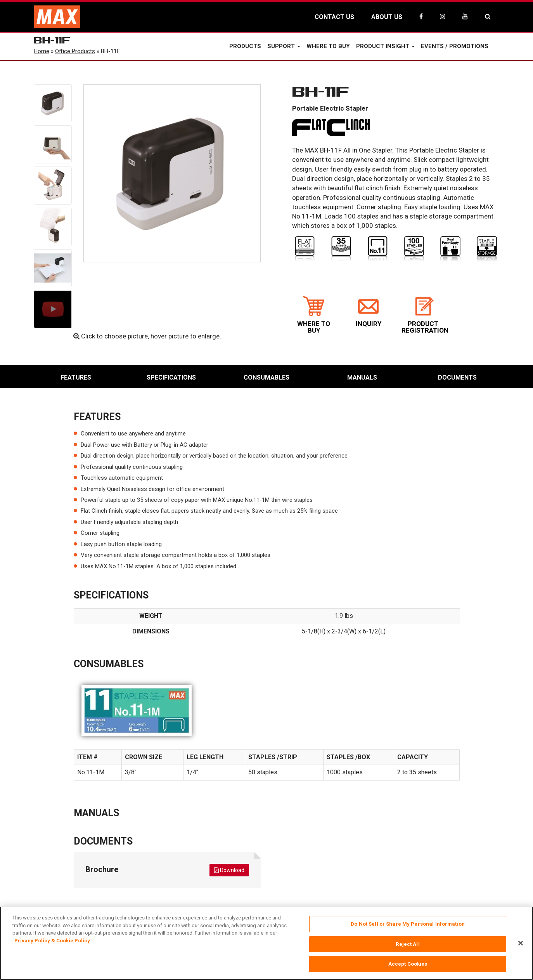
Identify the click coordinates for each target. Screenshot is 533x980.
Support (284, 46)
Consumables (266, 377)
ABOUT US (387, 17)
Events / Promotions (455, 46)
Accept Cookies (408, 964)
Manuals (362, 377)
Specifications (171, 377)
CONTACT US (334, 17)
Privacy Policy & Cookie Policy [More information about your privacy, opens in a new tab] (52, 941)
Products (245, 46)
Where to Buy (328, 46)
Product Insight (385, 46)
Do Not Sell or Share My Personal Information (408, 924)
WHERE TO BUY (314, 315)
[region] (266, 943)
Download (229, 870)
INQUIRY (369, 311)
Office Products (75, 51)
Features (76, 377)
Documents (457, 377)
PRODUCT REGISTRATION (425, 315)
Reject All (408, 944)
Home (42, 51)
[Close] (521, 943)
